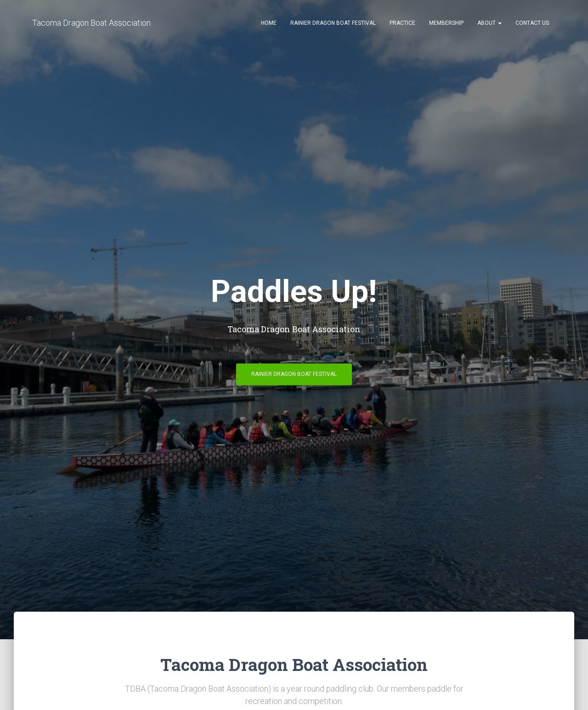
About (489, 23)
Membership (446, 23)
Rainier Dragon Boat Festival (333, 23)
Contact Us (532, 23)
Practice (402, 23)
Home (269, 23)
